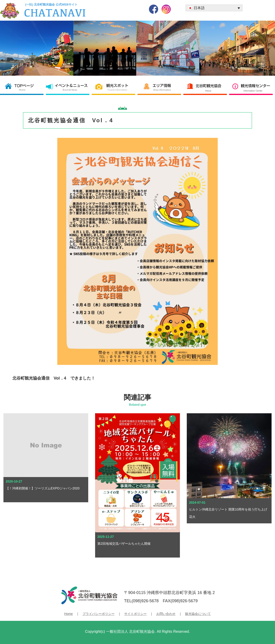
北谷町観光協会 (206, 87)
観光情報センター (252, 87)
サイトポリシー (135, 614)
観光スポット (115, 87)
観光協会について (198, 614)
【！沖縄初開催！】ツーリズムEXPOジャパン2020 (43, 488)
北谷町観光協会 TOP (23, 87)
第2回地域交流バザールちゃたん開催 (124, 544)
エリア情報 (160, 87)
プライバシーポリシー (99, 614)
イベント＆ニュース (69, 87)
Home (68, 614)
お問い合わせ (166, 614)
